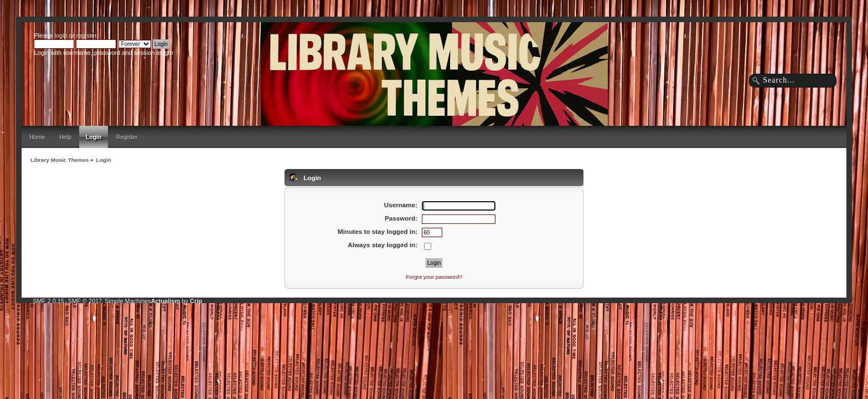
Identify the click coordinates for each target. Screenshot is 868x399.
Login (94, 137)
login (61, 35)
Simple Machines (128, 301)
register (86, 35)
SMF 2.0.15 (48, 301)
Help (65, 137)
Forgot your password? (434, 277)
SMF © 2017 (85, 301)
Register (126, 137)
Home (37, 137)
